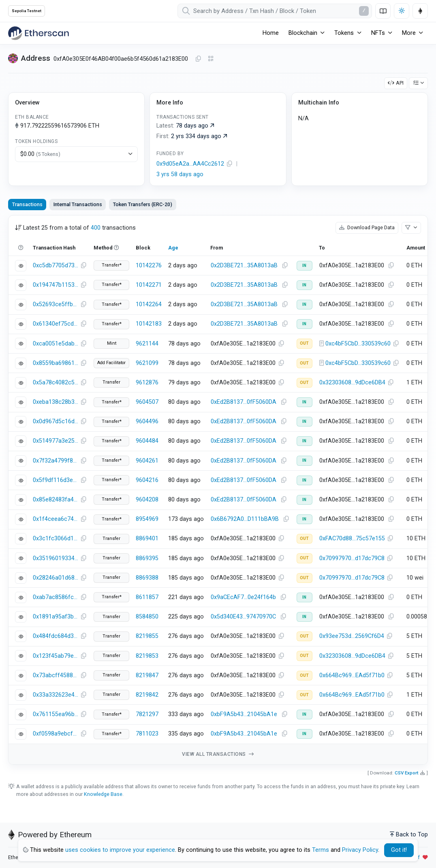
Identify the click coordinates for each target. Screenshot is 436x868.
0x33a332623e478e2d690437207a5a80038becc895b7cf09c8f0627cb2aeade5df (56, 695)
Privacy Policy (360, 850)
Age (173, 248)
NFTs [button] (378, 33)
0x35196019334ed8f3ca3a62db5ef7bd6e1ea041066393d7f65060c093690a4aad (56, 558)
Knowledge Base (103, 794)
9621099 (147, 363)
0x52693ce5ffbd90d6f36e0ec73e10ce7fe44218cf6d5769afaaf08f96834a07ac (56, 304)
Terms (321, 850)
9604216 (147, 480)
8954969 (147, 519)
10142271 (149, 285)
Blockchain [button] (303, 33)
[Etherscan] (38, 33)
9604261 (147, 461)
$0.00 (40, 154)
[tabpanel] (218, 490)
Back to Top (409, 835)
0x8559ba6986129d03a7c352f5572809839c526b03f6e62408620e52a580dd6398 (56, 363)
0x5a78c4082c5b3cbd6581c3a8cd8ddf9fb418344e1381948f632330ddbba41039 (56, 383)
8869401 (147, 539)
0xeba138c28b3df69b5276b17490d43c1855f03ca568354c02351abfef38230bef (56, 402)
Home (271, 33)
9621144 (147, 344)
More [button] (409, 33)
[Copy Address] (198, 59)
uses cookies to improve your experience (120, 850)
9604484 (147, 441)
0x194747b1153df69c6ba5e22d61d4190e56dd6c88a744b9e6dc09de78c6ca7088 (56, 285)
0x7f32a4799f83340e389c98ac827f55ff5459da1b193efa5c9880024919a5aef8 (56, 461)
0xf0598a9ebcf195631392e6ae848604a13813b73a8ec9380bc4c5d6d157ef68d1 (56, 734)
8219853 (147, 656)
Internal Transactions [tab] (78, 204)
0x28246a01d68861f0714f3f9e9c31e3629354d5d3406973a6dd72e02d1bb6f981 (56, 578)
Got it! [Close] (399, 850)
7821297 (147, 714)
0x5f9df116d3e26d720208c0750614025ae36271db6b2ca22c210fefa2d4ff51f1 (56, 480)
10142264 (149, 304)
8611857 (147, 597)
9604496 (147, 421)
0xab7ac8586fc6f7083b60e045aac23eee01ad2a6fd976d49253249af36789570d (56, 597)
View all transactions (218, 754)
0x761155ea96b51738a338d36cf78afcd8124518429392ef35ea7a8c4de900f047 (56, 714)
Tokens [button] (344, 33)
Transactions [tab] (27, 204)
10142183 (149, 324)
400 (96, 228)
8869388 (147, 578)
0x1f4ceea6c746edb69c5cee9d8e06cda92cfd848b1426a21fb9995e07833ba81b (56, 519)
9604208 (147, 500)
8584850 (147, 617)
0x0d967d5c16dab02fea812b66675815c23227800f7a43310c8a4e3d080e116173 (56, 421)
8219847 (147, 675)
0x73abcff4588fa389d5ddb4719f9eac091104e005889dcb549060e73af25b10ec (56, 675)
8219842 (147, 695)
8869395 (147, 558)
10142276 (149, 266)
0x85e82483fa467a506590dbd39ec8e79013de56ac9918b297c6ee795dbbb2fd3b (56, 500)
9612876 (147, 383)
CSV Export (407, 773)
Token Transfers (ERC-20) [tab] (143, 204)
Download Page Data (367, 227)
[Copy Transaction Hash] (83, 266)
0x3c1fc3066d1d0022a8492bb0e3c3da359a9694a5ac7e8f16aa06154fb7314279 (56, 539)
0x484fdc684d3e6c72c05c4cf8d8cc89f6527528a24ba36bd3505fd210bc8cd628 (56, 636)
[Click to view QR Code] (211, 59)
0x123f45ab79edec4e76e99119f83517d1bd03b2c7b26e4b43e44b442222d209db (56, 656)
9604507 (147, 402)
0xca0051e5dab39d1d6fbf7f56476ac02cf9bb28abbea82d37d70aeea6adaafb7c (56, 344)
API (396, 83)
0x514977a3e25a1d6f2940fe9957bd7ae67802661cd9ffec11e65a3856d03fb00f (56, 441)
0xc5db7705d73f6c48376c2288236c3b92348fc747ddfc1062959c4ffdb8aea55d (56, 266)
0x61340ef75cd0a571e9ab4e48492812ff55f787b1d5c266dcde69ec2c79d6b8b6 (56, 324)
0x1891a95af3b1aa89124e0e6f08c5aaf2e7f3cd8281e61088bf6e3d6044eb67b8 (56, 617)
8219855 (147, 636)
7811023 (147, 734)
